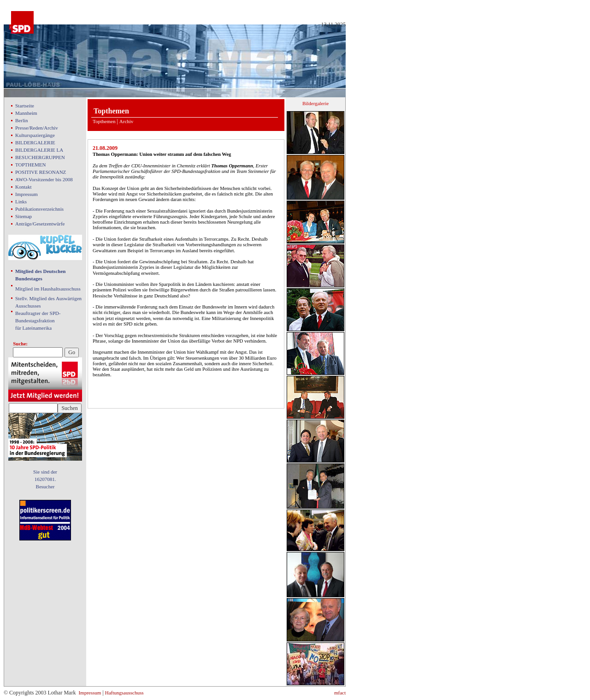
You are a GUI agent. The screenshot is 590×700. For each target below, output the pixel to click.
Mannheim (26, 113)
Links (21, 202)
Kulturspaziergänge (35, 135)
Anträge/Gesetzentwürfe (40, 224)
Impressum (27, 194)
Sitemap (24, 216)
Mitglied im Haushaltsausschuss (48, 289)
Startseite (25, 106)
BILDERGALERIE (35, 142)
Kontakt (23, 187)
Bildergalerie (316, 103)
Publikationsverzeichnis (39, 209)
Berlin (22, 120)
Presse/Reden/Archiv (37, 128)
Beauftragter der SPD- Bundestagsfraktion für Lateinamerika (38, 320)
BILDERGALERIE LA (39, 150)
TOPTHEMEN (30, 165)
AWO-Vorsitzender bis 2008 (44, 179)
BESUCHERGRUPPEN (40, 157)
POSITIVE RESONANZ (41, 172)
